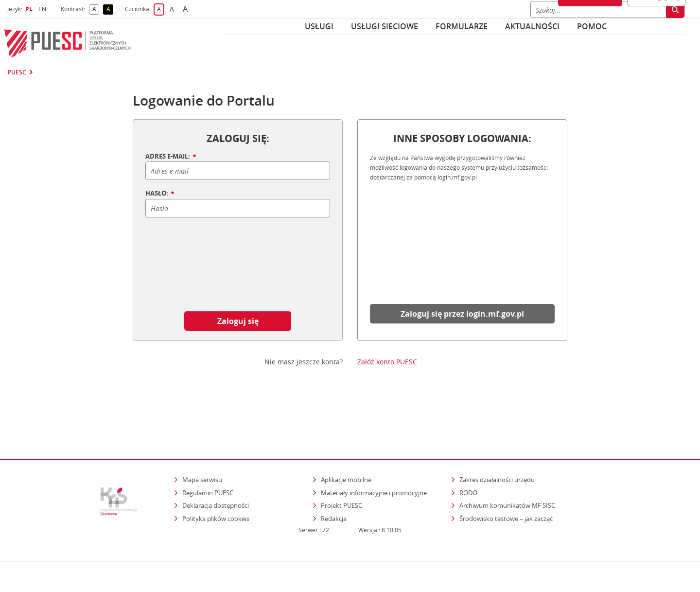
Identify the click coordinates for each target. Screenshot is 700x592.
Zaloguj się (238, 321)
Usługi (319, 26)
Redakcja (334, 477)
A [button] (96, 9)
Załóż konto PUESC (387, 362)
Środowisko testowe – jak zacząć (507, 476)
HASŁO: (160, 194)
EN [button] (44, 9)
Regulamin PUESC (208, 450)
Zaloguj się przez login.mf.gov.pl (462, 314)
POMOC (592, 26)
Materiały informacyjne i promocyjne (374, 450)
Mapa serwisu (202, 438)
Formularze (462, 26)
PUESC (17, 72)
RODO (468, 450)
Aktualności (532, 26)
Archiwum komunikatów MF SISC (507, 464)
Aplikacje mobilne (346, 438)
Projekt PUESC (341, 464)
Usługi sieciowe (385, 26)
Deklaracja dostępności (216, 464)
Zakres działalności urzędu (498, 438)
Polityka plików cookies (216, 477)
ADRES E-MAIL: (171, 157)
